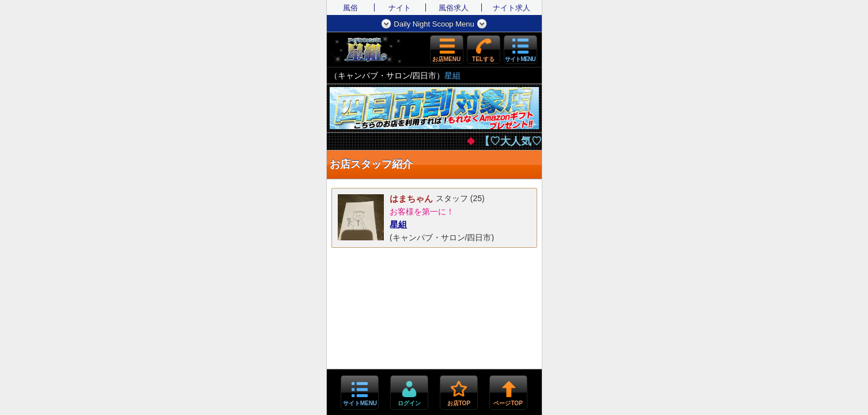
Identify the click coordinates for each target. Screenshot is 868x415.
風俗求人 (454, 8)
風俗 (350, 8)
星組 (452, 76)
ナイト (400, 8)
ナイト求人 (512, 8)
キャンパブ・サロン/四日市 (387, 76)
